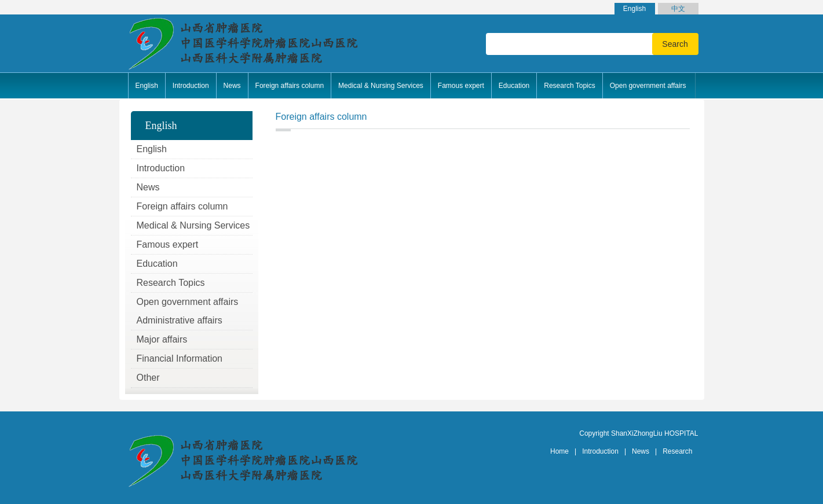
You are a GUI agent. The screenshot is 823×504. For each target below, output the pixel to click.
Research (677, 451)
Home (559, 451)
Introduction (600, 451)
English (634, 9)
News (641, 451)
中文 (678, 9)
